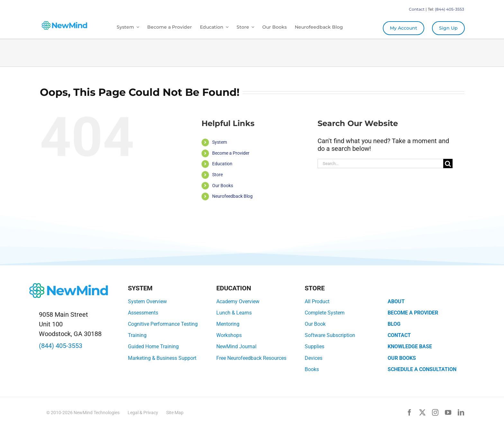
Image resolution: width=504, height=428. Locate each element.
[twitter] (422, 413)
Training (137, 335)
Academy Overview (238, 301)
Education (222, 164)
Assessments (143, 313)
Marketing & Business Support (162, 358)
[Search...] (380, 164)
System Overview (147, 301)
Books (312, 369)
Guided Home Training (153, 346)
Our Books (223, 186)
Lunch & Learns (234, 313)
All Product (317, 301)
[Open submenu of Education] (226, 27)
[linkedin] (461, 413)
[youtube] (448, 413)
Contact (417, 9)
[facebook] (410, 413)
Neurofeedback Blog (232, 196)
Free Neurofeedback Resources (251, 358)
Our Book (315, 324)
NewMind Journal (236, 346)
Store (217, 175)
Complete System (325, 313)
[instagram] (435, 413)
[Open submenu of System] (137, 27)
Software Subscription (330, 335)
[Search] (448, 164)
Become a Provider (231, 153)
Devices (314, 358)
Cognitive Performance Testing (163, 324)
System (220, 142)
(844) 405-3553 (450, 9)
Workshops (229, 335)
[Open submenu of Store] (252, 27)
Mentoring (228, 324)
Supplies (315, 346)
